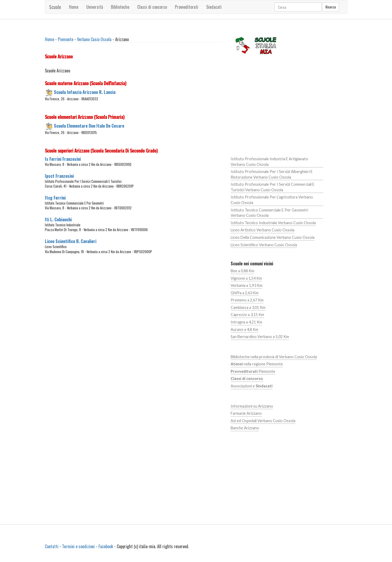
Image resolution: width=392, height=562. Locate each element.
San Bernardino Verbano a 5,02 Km (260, 337)
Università (95, 7)
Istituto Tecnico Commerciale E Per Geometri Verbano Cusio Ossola (269, 213)
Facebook (106, 546)
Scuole (55, 7)
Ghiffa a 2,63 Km (245, 293)
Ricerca (331, 7)
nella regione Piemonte (257, 364)
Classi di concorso (152, 7)
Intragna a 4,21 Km (246, 322)
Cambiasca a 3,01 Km (248, 307)
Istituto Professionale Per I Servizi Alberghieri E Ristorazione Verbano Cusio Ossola (272, 174)
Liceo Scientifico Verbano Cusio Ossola (264, 245)
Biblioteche (120, 7)
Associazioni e (252, 386)
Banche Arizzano (245, 428)
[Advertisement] (134, 309)
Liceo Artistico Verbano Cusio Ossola (262, 230)
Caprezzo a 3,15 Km (247, 315)
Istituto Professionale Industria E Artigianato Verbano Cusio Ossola (269, 162)
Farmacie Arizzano (246, 413)
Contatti (52, 546)
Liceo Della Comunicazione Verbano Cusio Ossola (273, 237)
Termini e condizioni (78, 546)
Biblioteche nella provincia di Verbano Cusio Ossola (274, 357)
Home (74, 7)
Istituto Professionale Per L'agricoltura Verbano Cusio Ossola (272, 200)
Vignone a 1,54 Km (246, 278)
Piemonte (66, 39)
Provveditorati (187, 7)
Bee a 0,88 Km (242, 271)
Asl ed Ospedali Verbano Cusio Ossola (263, 421)
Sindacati (214, 7)
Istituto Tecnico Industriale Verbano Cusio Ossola (273, 223)
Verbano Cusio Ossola (94, 39)
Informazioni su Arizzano (252, 406)
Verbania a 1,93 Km (247, 285)
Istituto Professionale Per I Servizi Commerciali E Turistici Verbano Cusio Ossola (273, 187)
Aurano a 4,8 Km (244, 329)
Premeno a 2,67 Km (247, 300)
